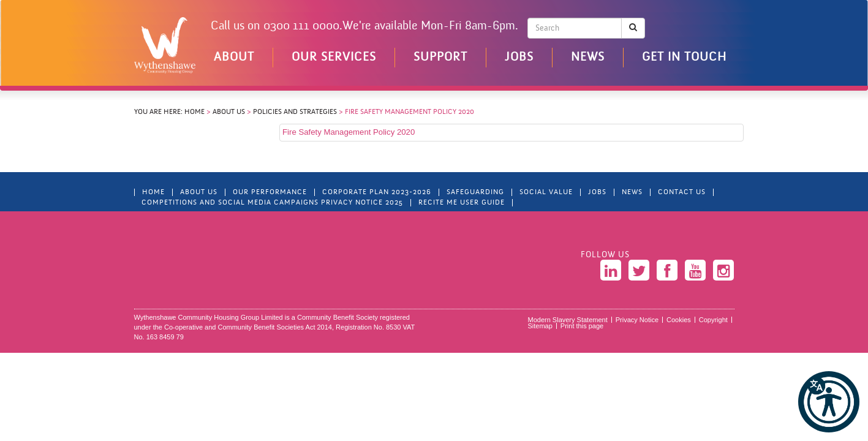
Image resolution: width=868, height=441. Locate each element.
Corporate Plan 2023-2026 (377, 192)
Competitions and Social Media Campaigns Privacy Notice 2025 (272, 203)
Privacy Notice (637, 320)
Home (194, 112)
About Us (229, 112)
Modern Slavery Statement (568, 320)
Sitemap (540, 326)
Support (440, 58)
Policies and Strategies (295, 112)
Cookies (679, 320)
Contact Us (682, 192)
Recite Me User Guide (462, 203)
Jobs (519, 58)
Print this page (582, 326)
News (588, 58)
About (234, 58)
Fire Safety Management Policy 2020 (349, 132)
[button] (829, 402)
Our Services (334, 58)
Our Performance (270, 192)
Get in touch (684, 58)
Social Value (546, 192)
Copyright (713, 320)
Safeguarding (475, 192)
